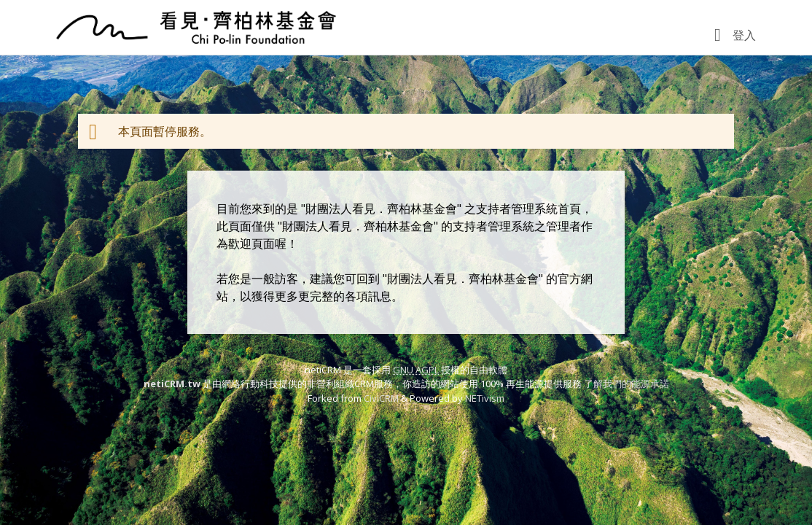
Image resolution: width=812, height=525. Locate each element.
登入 (744, 35)
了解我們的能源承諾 (626, 384)
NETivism (485, 398)
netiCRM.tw (172, 384)
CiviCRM (381, 398)
